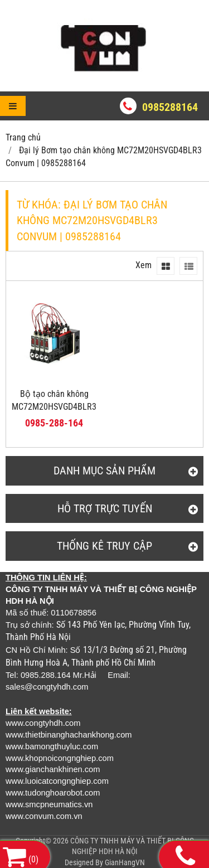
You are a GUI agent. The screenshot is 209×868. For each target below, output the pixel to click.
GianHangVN (125, 862)
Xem (144, 265)
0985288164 (170, 107)
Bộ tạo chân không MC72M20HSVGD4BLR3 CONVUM (54, 407)
